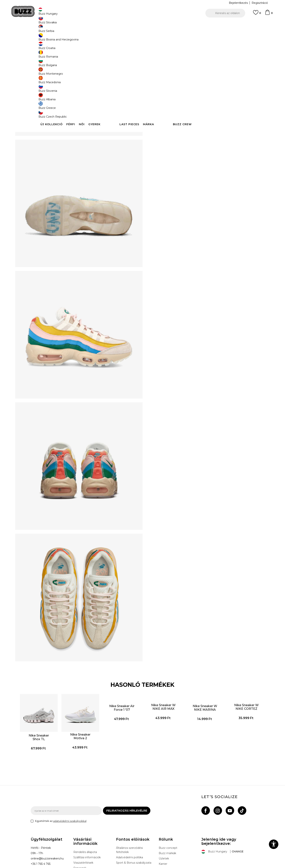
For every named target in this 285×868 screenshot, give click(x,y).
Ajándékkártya (83, 832)
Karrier (163, 822)
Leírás (199, 113)
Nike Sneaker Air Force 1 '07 (124, 663)
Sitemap (164, 828)
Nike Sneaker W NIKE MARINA (197, 665)
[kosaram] (269, 14)
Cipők (90, 30)
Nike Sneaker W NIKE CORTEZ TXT (234, 664)
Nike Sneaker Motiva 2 (88, 687)
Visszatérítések (83, 821)
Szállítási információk (87, 816)
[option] (142, 25)
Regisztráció (260, 3)
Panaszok (80, 826)
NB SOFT (98, 866)
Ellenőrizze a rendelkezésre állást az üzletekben (199, 125)
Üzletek (164, 817)
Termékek (79, 30)
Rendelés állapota (85, 810)
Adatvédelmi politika (130, 816)
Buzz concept (168, 806)
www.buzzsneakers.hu (63, 866)
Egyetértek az (61, 779)
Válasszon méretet (163, 57)
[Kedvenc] (257, 14)
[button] (225, 13)
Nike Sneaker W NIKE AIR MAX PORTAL (161, 664)
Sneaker (100, 30)
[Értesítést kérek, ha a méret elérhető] (156, 63)
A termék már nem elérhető (180, 90)
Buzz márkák (167, 812)
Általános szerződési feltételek (129, 808)
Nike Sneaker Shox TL (52, 688)
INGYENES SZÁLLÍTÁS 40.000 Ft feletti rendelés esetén (141, 24)
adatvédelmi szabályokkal (70, 779)
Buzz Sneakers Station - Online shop (51, 30)
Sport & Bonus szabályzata (134, 821)
